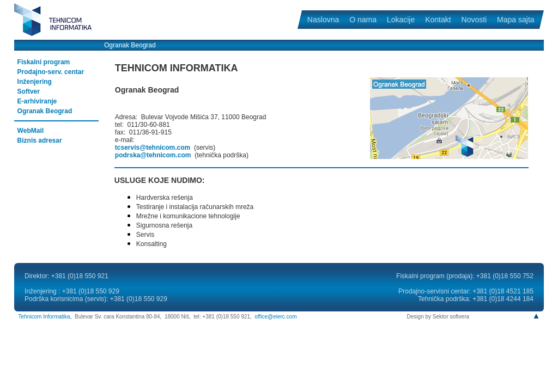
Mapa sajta (515, 20)
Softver (29, 91)
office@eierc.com (275, 317)
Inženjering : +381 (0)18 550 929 (72, 291)
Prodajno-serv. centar (51, 72)
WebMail (31, 131)
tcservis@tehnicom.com (153, 148)
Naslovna (323, 20)
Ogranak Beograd (45, 111)
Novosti (474, 20)
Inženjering (35, 82)
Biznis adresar (40, 140)
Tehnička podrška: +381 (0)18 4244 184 (476, 299)
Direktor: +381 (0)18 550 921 (66, 276)
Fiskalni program (44, 62)
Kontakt (438, 20)
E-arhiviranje (37, 101)
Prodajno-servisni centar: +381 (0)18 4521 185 (466, 291)
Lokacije (401, 20)
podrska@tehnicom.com (153, 155)
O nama (363, 20)
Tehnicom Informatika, (45, 317)
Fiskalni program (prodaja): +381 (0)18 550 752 (465, 276)
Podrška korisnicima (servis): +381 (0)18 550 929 (96, 299)
